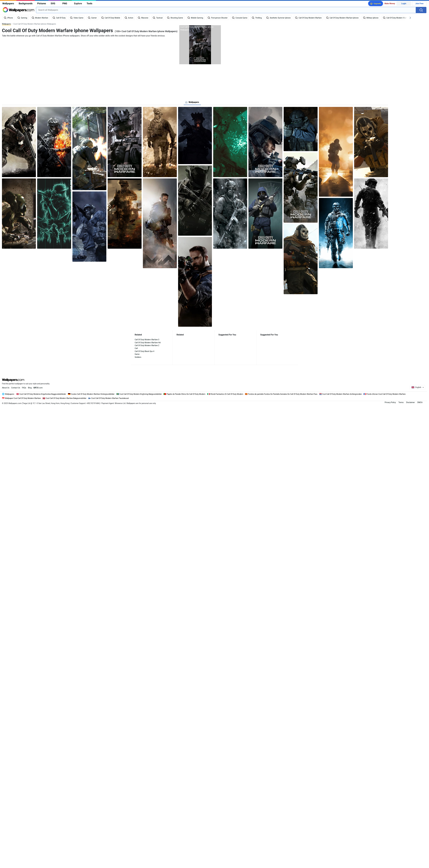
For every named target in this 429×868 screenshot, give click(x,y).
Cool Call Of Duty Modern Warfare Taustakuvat (110, 398)
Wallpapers (8, 3)
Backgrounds (26, 3)
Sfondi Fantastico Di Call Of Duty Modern (227, 394)
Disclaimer (410, 402)
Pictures (42, 3)
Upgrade (377, 4)
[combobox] (226, 10)
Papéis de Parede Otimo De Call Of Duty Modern (186, 394)
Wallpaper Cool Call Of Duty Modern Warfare (23, 398)
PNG (65, 3)
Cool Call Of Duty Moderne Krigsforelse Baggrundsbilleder (43, 394)
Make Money (390, 4)
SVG (53, 3)
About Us (6, 388)
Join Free (419, 4)
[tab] (192, 102)
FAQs (24, 388)
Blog (30, 388)
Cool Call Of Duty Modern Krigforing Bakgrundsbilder (141, 394)
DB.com (38, 388)
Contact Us (16, 388)
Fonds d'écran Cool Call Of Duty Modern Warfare (386, 394)
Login (404, 4)
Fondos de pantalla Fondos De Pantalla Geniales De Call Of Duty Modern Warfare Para (283, 394)
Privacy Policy (390, 402)
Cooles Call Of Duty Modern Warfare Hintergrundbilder (93, 394)
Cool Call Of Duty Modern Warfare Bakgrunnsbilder (66, 398)
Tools (89, 3)
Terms (401, 402)
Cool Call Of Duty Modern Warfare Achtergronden (342, 394)
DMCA (420, 402)
